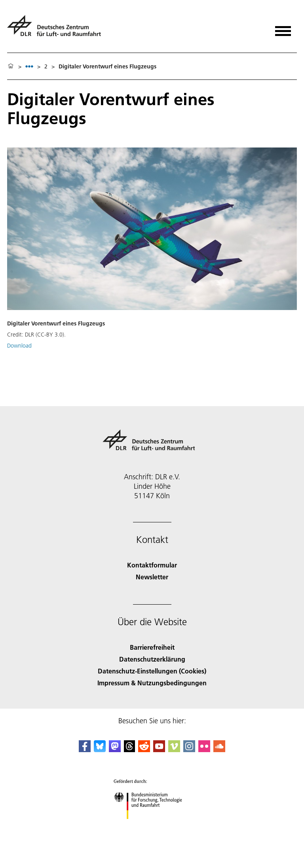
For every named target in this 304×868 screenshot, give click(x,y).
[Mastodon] (115, 750)
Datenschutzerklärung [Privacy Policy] (152, 659)
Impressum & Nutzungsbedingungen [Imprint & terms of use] (152, 683)
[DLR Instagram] (189, 750)
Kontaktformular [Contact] (152, 565)
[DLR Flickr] (204, 750)
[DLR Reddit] (144, 750)
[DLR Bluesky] (100, 750)
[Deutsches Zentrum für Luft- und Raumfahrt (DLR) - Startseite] (57, 29)
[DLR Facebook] (85, 750)
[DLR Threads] (129, 750)
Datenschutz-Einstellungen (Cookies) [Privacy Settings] (152, 671)
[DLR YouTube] (159, 750)
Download (19, 346)
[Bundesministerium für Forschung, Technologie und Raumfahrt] (152, 826)
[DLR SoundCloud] (219, 750)
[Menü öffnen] (283, 28)
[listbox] (29, 66)
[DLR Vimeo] (174, 750)
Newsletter (152, 577)
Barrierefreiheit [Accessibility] (152, 647)
